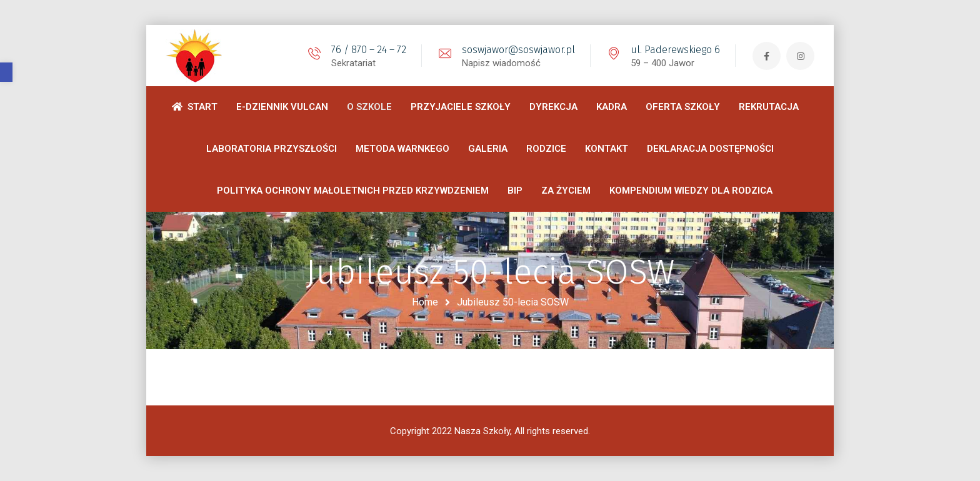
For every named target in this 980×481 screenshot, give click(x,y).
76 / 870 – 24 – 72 (369, 50)
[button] (6, 72)
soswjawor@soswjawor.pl (518, 50)
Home (425, 302)
